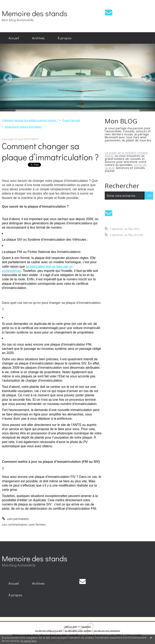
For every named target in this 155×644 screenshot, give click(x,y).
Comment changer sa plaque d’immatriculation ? (50, 151)
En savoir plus (29, 641)
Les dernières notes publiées (78, 631)
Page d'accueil (71, 120)
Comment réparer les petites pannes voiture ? (30, 120)
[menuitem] (14, 38)
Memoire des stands (35, 13)
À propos (65, 38)
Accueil (14, 38)
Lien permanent (15, 519)
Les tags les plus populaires (107, 631)
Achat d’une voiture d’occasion (23, 127)
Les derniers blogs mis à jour (49, 631)
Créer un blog (70, 627)
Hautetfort (86, 627)
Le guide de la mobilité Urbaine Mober (126, 154)
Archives (38, 38)
